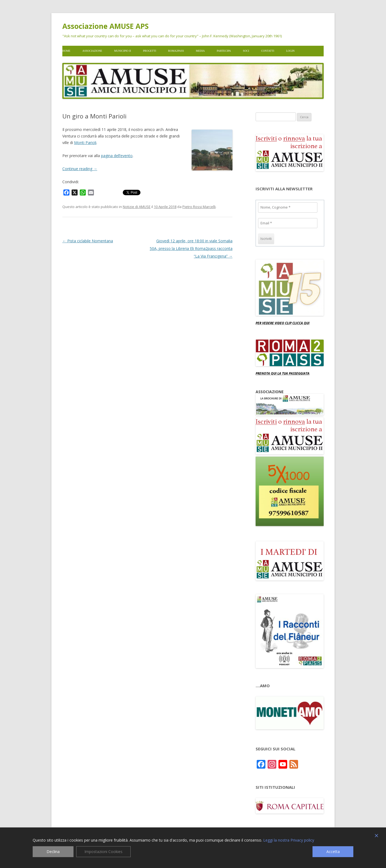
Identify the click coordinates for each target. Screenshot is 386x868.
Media (200, 51)
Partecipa (224, 51)
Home (66, 51)
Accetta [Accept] (333, 852)
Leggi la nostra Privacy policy (289, 840)
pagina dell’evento (117, 156)
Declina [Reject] (53, 852)
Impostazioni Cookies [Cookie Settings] (103, 852)
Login (290, 51)
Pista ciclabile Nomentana (88, 241)
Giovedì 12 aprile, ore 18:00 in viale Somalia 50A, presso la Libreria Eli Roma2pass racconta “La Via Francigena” (191, 248)
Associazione (92, 51)
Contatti (268, 51)
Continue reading (80, 169)
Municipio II (122, 51)
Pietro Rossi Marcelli (199, 207)
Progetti (149, 51)
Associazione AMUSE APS (105, 26)
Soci (246, 51)
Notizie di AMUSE (137, 207)
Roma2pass (176, 51)
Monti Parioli (85, 143)
